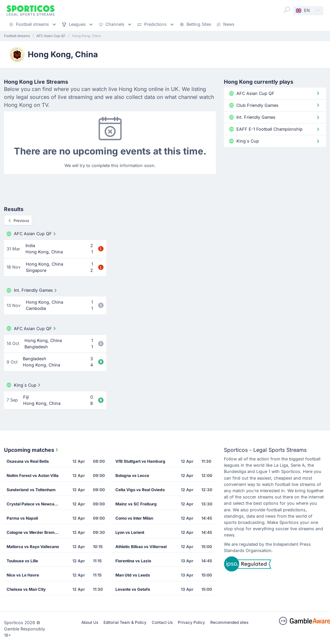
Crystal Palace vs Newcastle (34, 504)
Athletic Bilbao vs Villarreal (141, 547)
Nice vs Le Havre (23, 575)
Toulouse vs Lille (22, 561)
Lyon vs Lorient (130, 532)
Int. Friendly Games (32, 290)
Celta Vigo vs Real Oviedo (140, 490)
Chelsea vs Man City (26, 589)
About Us (90, 622)
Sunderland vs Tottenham (31, 490)
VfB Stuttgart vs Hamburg (140, 461)
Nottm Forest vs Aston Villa (33, 475)
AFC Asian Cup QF (32, 234)
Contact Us (162, 622)
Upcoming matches (32, 450)
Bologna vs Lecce (132, 475)
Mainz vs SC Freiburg (136, 504)
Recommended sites (229, 622)
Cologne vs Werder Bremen (33, 532)
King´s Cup (24, 385)
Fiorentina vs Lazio (133, 561)
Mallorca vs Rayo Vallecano (33, 547)
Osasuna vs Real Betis (28, 461)
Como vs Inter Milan (134, 518)
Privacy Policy (191, 622)
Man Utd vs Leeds (133, 575)
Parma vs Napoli (22, 518)
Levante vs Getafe (133, 589)
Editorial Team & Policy (125, 622)
